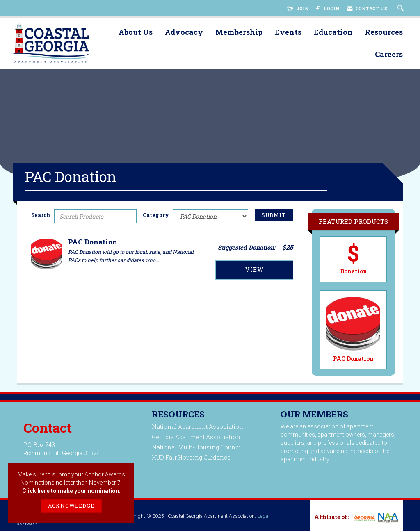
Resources (384, 33)
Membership (239, 33)
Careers (389, 55)
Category (156, 215)
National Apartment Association (197, 427)
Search (41, 215)
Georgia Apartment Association (196, 437)
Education (333, 33)
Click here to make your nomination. (71, 491)
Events (288, 33)
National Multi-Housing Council (197, 447)
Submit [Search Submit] (274, 215)
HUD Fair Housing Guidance (191, 457)
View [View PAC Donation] (255, 270)
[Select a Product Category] (211, 216)
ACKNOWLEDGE (71, 506)
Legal (263, 516)
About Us (136, 33)
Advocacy (184, 33)
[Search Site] (402, 9)
